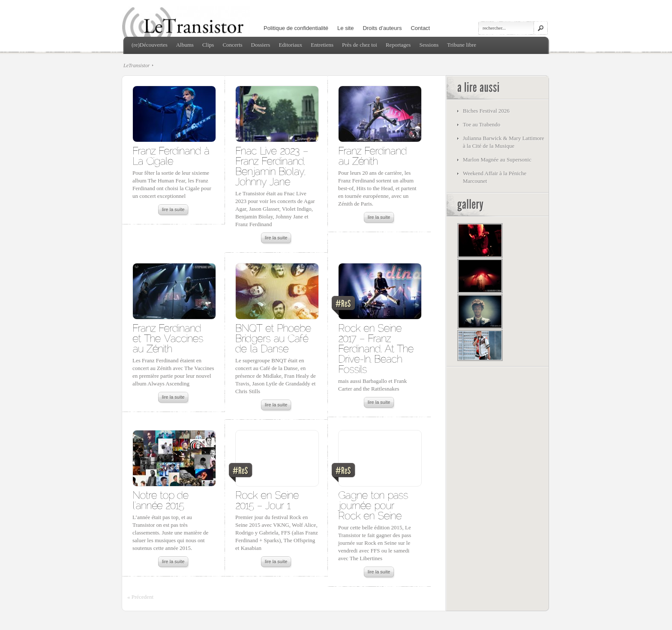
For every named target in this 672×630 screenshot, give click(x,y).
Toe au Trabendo (481, 124)
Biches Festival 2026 (486, 111)
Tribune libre (462, 45)
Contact (420, 28)
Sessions (429, 45)
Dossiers (261, 45)
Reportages (398, 45)
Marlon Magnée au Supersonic (497, 160)
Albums (185, 45)
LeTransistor (136, 66)
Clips (208, 45)
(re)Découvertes (150, 45)
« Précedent (140, 597)
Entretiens (322, 45)
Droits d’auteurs (382, 28)
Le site (345, 28)
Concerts (232, 45)
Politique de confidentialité (296, 28)
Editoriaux (290, 45)
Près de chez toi (360, 45)
